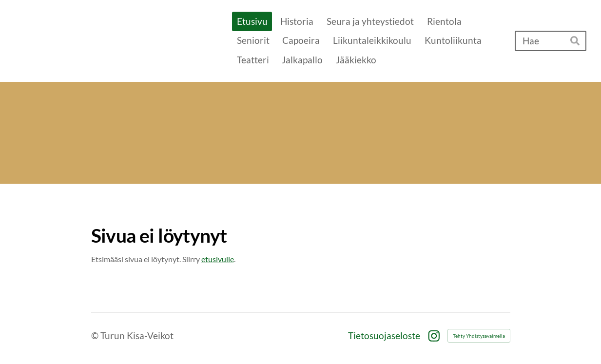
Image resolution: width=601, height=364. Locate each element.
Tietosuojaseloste (384, 335)
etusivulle (218, 259)
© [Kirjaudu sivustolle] (96, 335)
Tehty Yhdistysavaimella (479, 336)
